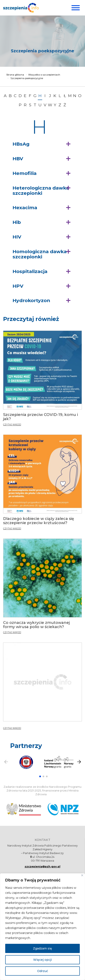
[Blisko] (82, 875)
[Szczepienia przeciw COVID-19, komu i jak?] (42, 380)
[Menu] (75, 8)
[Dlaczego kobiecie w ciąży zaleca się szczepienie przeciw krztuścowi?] (42, 484)
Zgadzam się (42, 948)
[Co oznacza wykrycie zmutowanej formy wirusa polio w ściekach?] (42, 588)
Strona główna (15, 75)
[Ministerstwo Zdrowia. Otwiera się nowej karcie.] (24, 809)
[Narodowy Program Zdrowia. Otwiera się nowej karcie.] (63, 809)
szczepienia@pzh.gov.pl (42, 866)
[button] (42, 144)
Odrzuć (43, 971)
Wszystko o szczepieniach (44, 75)
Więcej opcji (42, 960)
